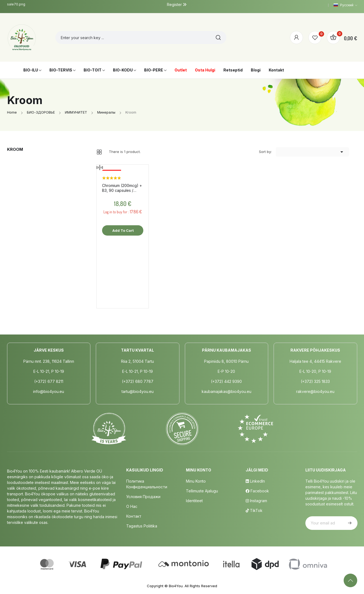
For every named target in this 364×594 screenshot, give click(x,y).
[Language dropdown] (345, 5)
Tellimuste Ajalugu (202, 491)
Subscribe (349, 523)
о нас (132, 506)
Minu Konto (196, 481)
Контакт (134, 516)
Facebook (257, 491)
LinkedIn (255, 481)
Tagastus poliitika (142, 526)
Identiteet (194, 501)
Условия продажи (143, 497)
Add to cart (123, 230)
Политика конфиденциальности (147, 484)
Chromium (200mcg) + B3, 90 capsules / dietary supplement (122, 188)
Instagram (256, 501)
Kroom (15, 149)
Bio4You (176, 586)
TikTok (254, 510)
